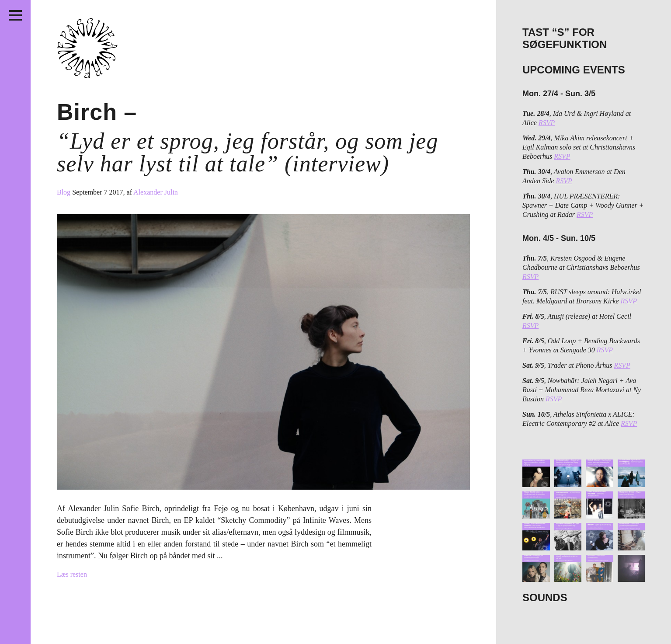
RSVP (547, 123)
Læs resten (72, 574)
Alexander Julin (156, 192)
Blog (64, 192)
